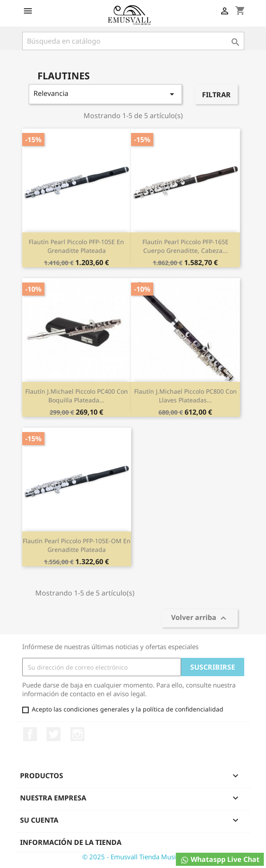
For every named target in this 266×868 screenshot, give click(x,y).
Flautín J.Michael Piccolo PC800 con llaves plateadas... (185, 396)
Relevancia (106, 94)
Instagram (77, 734)
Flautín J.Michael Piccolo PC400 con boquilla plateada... (77, 396)
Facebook (30, 734)
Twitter (54, 734)
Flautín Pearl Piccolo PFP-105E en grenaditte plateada (76, 246)
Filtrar (216, 95)
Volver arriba (200, 618)
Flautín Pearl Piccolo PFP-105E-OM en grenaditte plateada (77, 545)
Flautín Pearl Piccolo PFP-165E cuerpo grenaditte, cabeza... (185, 246)
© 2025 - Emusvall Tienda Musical (133, 857)
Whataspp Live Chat (220, 859)
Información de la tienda (71, 842)
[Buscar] (133, 41)
